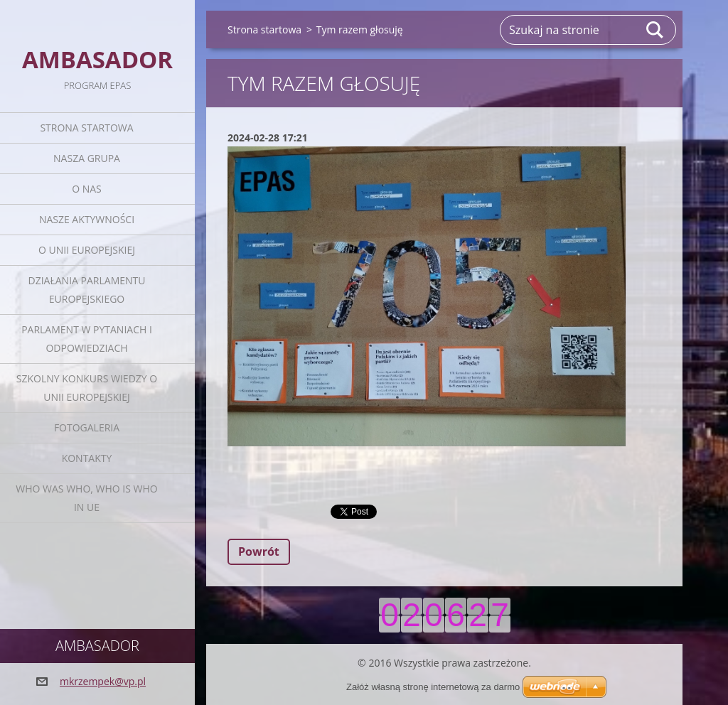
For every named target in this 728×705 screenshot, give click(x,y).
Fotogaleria (87, 427)
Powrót (259, 551)
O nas (87, 189)
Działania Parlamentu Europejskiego (87, 290)
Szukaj (655, 30)
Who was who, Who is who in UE (86, 498)
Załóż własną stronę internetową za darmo (433, 687)
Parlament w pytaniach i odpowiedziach (87, 339)
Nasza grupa (87, 158)
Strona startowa (86, 128)
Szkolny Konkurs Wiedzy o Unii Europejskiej (87, 388)
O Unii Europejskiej (87, 250)
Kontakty (87, 458)
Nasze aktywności (87, 219)
